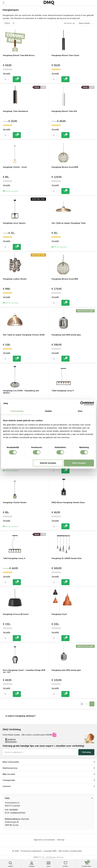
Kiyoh (61, 857)
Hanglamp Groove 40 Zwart (16, 614)
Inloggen (32, 864)
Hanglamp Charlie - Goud (15, 167)
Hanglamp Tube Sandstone (15, 111)
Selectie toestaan (48, 463)
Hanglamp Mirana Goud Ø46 (65, 167)
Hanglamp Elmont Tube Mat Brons (19, 55)
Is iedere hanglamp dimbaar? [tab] (21, 716)
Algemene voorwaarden (44, 840)
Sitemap (61, 840)
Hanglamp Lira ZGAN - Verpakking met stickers (21, 392)
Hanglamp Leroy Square (14, 223)
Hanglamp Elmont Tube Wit (64, 111)
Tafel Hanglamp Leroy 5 (63, 391)
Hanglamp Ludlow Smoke (15, 279)
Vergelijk (7, 74)
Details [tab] (48, 411)
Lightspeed (36, 851)
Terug (4, 3)
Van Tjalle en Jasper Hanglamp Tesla (69, 223)
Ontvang (86, 752)
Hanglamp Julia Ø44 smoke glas (66, 335)
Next (92, 704)
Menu (49, 864)
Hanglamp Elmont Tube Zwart (65, 55)
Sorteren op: (70, 23)
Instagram (11, 742)
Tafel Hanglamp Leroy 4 (14, 558)
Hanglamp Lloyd (59, 614)
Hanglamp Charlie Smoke (15, 502)
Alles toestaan (79, 463)
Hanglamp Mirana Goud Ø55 (65, 279)
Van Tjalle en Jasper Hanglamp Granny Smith (24, 335)
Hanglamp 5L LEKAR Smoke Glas (67, 558)
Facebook (10, 739)
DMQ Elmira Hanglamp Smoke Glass (68, 502)
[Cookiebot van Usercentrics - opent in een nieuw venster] (82, 403)
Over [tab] (80, 411)
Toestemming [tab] (17, 411)
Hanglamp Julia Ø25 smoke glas (66, 670)
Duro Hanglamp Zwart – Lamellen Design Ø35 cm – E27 (24, 671)
